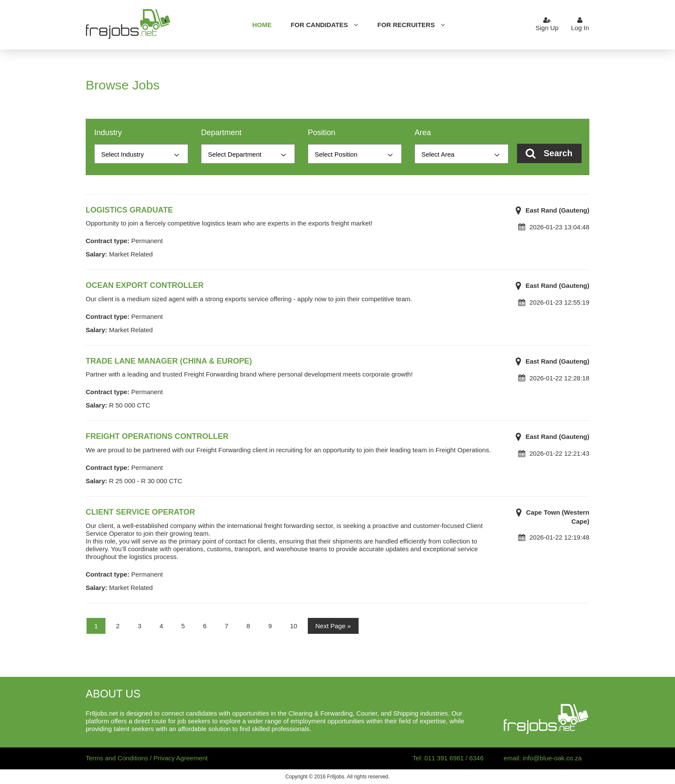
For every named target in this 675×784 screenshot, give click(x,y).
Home (262, 25)
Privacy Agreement (181, 758)
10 (294, 626)
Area (423, 133)
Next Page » (333, 626)
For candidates (319, 25)
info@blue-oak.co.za (552, 758)
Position (322, 133)
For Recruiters (406, 25)
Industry (108, 133)
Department (221, 133)
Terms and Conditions (117, 758)
